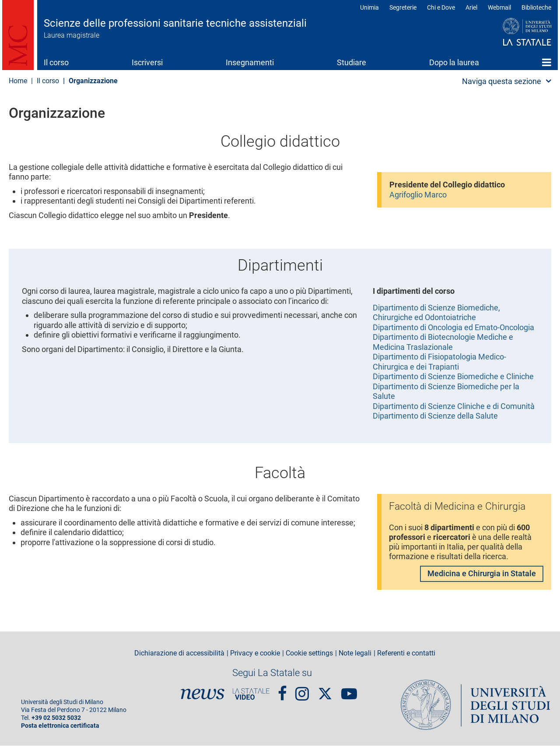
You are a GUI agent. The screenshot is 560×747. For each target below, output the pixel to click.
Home (547, 62)
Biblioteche (536, 7)
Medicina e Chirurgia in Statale (482, 575)
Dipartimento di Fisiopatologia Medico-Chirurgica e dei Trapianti (439, 362)
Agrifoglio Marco (418, 195)
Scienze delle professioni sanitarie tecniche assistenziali (175, 23)
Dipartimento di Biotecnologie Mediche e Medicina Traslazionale (443, 342)
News (203, 695)
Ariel (471, 7)
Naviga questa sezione (502, 81)
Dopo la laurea (454, 62)
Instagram (302, 691)
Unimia (369, 7)
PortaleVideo (251, 695)
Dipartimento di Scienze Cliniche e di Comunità (454, 406)
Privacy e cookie (255, 655)
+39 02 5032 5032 (56, 719)
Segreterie (403, 7)
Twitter (325, 691)
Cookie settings (309, 655)
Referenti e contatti (406, 655)
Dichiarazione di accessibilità (179, 655)
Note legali (355, 655)
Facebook (282, 691)
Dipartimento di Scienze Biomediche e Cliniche (453, 376)
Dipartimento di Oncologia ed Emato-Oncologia (453, 327)
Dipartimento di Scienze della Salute (435, 416)
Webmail (499, 7)
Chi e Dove (441, 7)
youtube (349, 691)
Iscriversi (147, 62)
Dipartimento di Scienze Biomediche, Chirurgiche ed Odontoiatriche (436, 313)
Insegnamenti (250, 62)
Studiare (352, 62)
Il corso (56, 62)
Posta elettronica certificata (60, 727)
